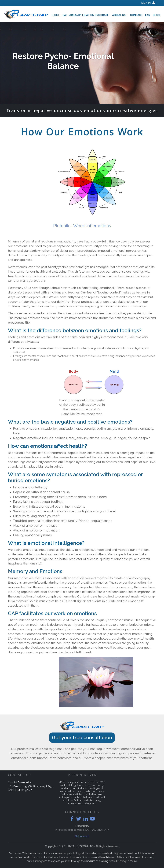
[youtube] (92, 819)
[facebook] (72, 819)
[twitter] (79, 819)
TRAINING (82, 826)
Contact (136, 15)
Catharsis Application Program (85, 15)
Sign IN (148, 3)
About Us (119, 15)
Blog (157, 15)
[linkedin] (86, 819)
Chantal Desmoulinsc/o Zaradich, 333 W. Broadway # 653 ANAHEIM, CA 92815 (30, 786)
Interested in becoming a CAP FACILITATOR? (82, 830)
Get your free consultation (82, 737)
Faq (148, 15)
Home (56, 15)
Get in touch (82, 836)
